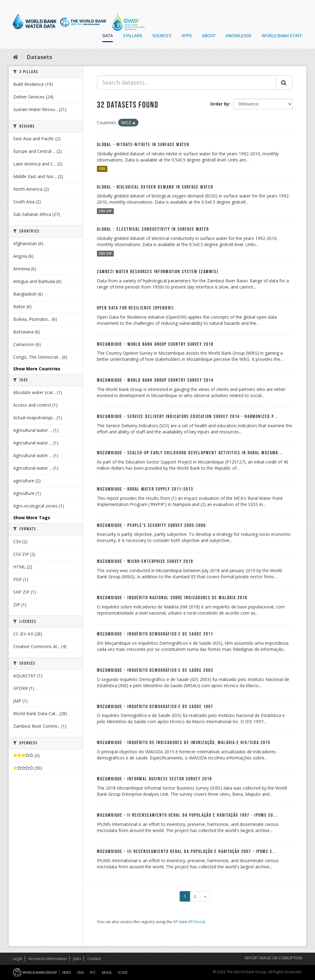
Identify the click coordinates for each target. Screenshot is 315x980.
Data (108, 36)
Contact (94, 959)
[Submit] (284, 82)
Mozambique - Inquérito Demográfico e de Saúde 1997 (155, 707)
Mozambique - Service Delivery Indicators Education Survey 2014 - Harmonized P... (188, 417)
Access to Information (48, 959)
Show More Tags (32, 518)
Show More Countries (37, 369)
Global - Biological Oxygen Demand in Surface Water (155, 187)
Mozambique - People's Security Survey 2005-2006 (151, 526)
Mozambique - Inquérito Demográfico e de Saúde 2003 (155, 670)
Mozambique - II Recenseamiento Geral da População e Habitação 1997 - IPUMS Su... (187, 815)
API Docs (196, 922)
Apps (187, 36)
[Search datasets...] (187, 82)
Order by (220, 104)
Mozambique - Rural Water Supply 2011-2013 (145, 489)
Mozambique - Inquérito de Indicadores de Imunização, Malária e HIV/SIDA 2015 (184, 743)
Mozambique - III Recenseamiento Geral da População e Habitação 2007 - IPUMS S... (187, 852)
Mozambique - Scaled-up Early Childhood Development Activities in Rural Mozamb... (190, 453)
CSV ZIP (105, 211)
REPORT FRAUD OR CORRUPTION (273, 958)
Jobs (77, 959)
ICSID (123, 972)
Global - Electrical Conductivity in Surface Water (153, 229)
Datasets (39, 57)
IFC (93, 972)
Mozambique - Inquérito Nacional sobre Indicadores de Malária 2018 (172, 598)
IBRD (67, 972)
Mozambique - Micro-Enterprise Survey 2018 (145, 562)
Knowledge (239, 36)
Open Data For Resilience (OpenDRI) (135, 308)
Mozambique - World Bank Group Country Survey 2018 (155, 344)
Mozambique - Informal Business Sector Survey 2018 (154, 779)
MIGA (107, 972)
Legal (18, 959)
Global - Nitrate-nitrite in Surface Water (143, 145)
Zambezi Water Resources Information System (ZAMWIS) (158, 272)
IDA (80, 972)
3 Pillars (133, 36)
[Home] (16, 57)
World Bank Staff (282, 36)
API (176, 922)
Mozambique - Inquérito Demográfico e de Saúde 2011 (155, 634)
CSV (102, 169)
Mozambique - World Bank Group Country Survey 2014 (155, 380)
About (209, 36)
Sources (162, 36)
